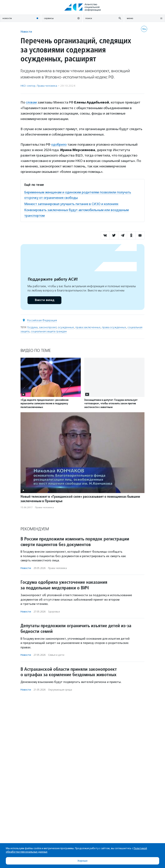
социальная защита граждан (49, 331)
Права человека (47, 86)
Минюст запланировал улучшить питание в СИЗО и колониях (72, 204)
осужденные (66, 327)
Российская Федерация (42, 320)
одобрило (59, 144)
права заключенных (88, 327)
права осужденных (114, 327)
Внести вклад (44, 300)
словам (31, 102)
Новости (26, 32)
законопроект (48, 327)
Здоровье (54, 611)
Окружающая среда (60, 689)
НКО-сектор (28, 86)
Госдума (32, 327)
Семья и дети (56, 654)
